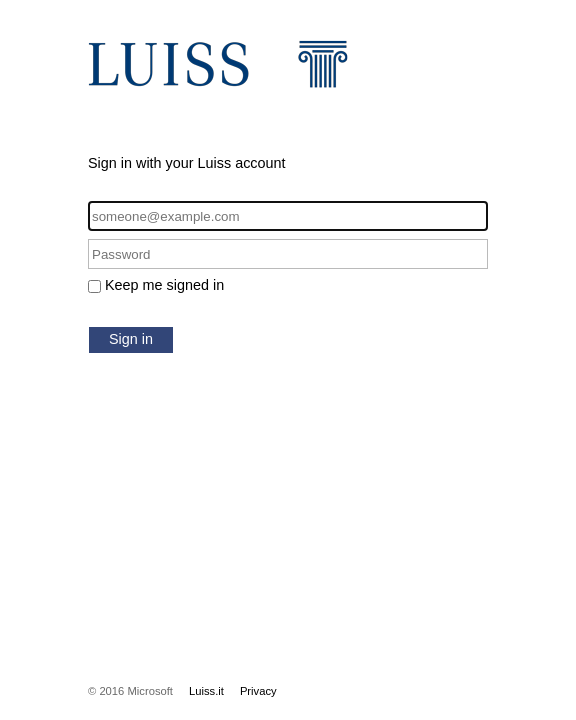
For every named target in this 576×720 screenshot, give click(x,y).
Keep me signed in (164, 285)
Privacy (258, 691)
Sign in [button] (131, 339)
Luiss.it (206, 691)
